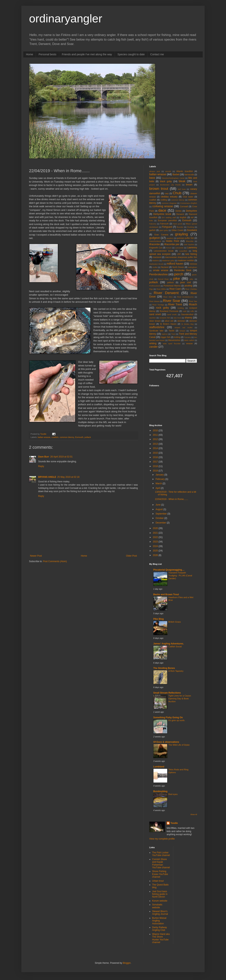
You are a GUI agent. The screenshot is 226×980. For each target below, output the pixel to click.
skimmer (181, 321)
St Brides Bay (187, 324)
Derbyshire (191, 211)
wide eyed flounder (172, 344)
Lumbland (159, 767)
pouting (188, 286)
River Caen (175, 289)
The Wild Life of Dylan (179, 745)
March (159, 483)
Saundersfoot (187, 314)
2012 (156, 439)
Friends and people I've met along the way (87, 54)
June (158, 505)
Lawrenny (192, 248)
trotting (177, 337)
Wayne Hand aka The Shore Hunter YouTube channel (161, 938)
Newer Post (36, 556)
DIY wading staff (169, 217)
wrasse (189, 343)
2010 (156, 430)
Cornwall (184, 206)
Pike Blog (159, 619)
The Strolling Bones (164, 668)
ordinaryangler (66, 18)
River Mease (154, 301)
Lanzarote (179, 248)
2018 (156, 466)
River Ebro (168, 297)
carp (167, 193)
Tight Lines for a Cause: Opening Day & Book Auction (180, 699)
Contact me (157, 54)
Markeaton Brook (156, 264)
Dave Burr (44, 457)
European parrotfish (167, 220)
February (160, 479)
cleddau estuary (169, 197)
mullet (155, 267)
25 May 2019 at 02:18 (68, 477)
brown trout (159, 189)
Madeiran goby (168, 260)
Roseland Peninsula (169, 311)
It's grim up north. (177, 720)
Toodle (174, 823)
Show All (194, 814)
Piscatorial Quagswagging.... (169, 570)
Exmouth (79, 437)
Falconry (153, 224)
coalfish (55, 437)
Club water (188, 197)
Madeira (156, 260)
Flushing (190, 227)
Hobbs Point (172, 241)
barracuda (189, 174)
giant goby (164, 230)
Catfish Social (175, 647)
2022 (156, 537)
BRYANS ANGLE (47, 477)
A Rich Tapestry (176, 671)
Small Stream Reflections (167, 693)
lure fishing (191, 254)
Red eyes (173, 794)
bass (152, 178)
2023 (156, 542)
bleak (182, 181)
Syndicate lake (156, 331)
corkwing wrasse (163, 206)
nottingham (193, 267)
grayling (181, 234)
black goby (166, 181)
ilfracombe (155, 244)
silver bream (155, 321)
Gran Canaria (161, 235)
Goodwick (192, 230)
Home (29, 54)
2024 (156, 546)
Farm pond (178, 224)
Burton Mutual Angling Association (159, 921)
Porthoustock (155, 286)
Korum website (160, 901)
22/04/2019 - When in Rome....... (172, 499)
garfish (152, 230)
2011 (156, 435)
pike (177, 278)
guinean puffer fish (185, 238)
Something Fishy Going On (168, 717)
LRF (179, 254)
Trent (173, 334)
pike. (192, 279)
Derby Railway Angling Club (159, 929)
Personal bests (47, 54)
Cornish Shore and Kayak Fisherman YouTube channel (161, 863)
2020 (156, 528)
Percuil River (163, 279)
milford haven (175, 264)
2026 (156, 555)
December (161, 523)
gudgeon (155, 238)
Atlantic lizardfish (185, 171)
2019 (156, 471)
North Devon (178, 267)
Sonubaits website (157, 906)
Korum (169, 248)
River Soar (172, 301)
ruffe (192, 311)
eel (192, 217)
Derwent (180, 214)
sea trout (177, 318)
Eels (151, 221)
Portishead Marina (172, 286)
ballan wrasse (44, 437)
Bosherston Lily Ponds (170, 185)
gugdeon (170, 238)
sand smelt (155, 314)
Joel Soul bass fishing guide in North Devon (160, 894)
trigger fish (166, 337)
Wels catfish (189, 340)
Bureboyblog (160, 791)
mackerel (157, 257)
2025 (156, 551)
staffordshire (157, 327)
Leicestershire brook (164, 251)
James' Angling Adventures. (169, 644)
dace (162, 210)
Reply (41, 466)
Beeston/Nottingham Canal (173, 178)
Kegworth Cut (156, 248)
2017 (156, 462)
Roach (193, 304)
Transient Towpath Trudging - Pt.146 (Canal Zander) (180, 576)
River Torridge (158, 305)
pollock (170, 282)
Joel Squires (189, 244)
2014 (156, 448)
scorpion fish (165, 318)
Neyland (165, 267)
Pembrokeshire (159, 274)
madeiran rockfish (186, 260)
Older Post (131, 556)
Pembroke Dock (183, 270)
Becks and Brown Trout (166, 594)
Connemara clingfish (189, 203)
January (160, 475)
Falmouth (164, 224)
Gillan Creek (177, 230)
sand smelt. (172, 314)
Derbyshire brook (162, 214)
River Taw (193, 301)
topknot (165, 334)
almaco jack (155, 171)
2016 (156, 457)
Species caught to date (131, 54)
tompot (182, 331)
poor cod (186, 282)
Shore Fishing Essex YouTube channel (160, 874)
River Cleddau (191, 289)
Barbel (176, 174)
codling (164, 200)
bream (189, 185)
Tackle (172, 331)
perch (179, 274)
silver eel (169, 321)
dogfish (183, 217)
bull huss (182, 189)
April (158, 488)
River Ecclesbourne (185, 297)
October (160, 518)
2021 (156, 533)
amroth (168, 171)
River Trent (175, 304)
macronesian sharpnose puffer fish (181, 257)
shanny (188, 318)
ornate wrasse (161, 270)
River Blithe (161, 289)
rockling (181, 308)
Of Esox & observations (166, 742)
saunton (153, 318)
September (161, 514)
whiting (153, 343)
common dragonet (169, 203)
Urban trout (158, 881)
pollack (88, 437)
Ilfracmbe (190, 241)
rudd (184, 311)
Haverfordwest (155, 241)
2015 (156, 453)
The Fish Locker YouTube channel (161, 854)
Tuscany (187, 337)
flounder (180, 227)
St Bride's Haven (168, 324)
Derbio (178, 211)
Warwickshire (174, 340)
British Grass (175, 622)
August (159, 509)
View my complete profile (162, 839)
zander (153, 347)
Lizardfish (183, 251)
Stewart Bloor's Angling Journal (160, 913)
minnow (193, 264)
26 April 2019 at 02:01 (61, 457)
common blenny (67, 437)
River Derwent (166, 293)
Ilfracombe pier (172, 244)
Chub (177, 193)
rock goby (162, 308)
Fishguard (167, 227)
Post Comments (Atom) (55, 561)
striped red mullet (183, 327)
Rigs (151, 289)
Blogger (127, 963)
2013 (156, 444)
